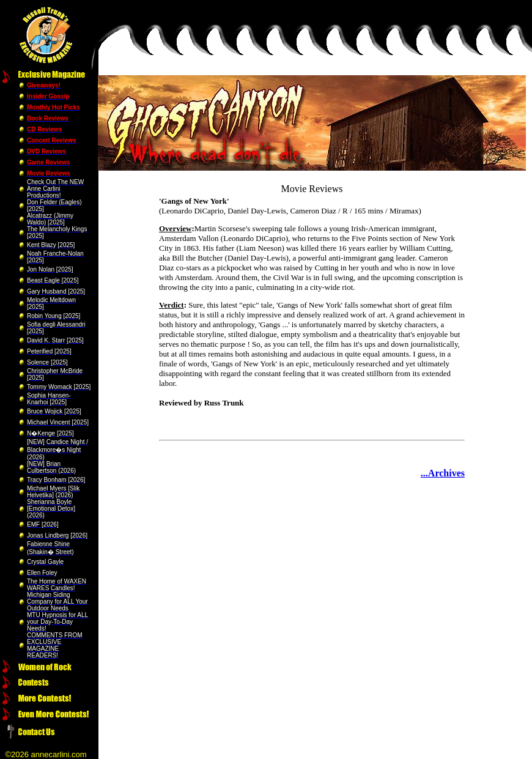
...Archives (443, 473)
